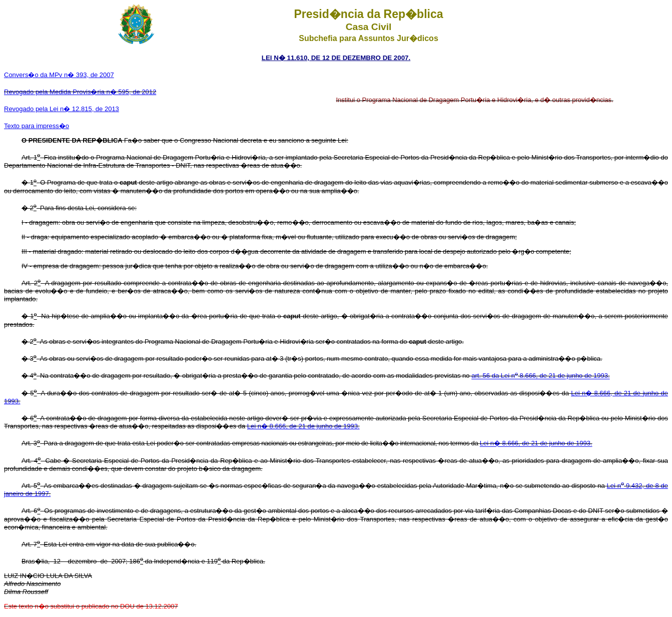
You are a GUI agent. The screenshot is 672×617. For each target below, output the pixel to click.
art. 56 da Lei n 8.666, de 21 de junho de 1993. (540, 376)
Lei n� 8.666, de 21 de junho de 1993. (303, 426)
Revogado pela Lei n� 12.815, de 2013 (62, 109)
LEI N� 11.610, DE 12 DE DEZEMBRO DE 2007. (336, 58)
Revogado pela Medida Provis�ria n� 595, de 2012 (80, 92)
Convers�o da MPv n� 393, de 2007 (59, 75)
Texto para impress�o (37, 126)
